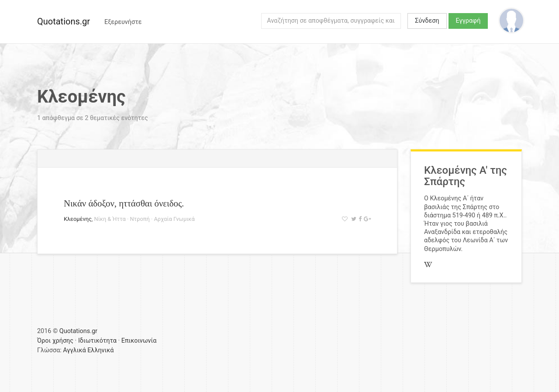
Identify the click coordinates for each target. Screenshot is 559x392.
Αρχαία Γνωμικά (174, 219)
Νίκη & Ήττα (110, 219)
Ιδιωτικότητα (97, 341)
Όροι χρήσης (55, 341)
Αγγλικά (74, 350)
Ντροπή (140, 219)
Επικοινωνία (139, 341)
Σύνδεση (427, 21)
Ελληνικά (100, 350)
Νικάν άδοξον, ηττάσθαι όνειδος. (124, 203)
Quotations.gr (64, 21)
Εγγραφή (468, 21)
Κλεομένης (78, 219)
